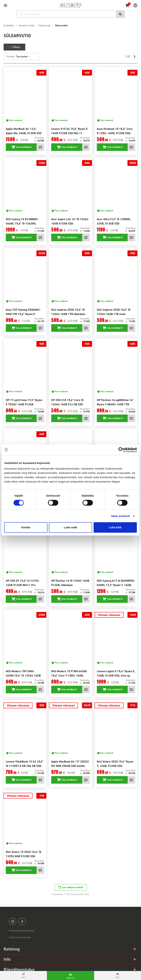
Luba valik (70, 527)
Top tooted (23, 57)
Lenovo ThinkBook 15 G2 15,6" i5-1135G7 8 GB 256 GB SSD (25, 764)
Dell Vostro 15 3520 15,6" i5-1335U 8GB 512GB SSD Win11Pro (24, 856)
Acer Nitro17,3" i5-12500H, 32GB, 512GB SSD (114, 221)
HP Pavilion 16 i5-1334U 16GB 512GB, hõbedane (70, 583)
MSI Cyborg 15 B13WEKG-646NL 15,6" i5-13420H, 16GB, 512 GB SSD (22, 223)
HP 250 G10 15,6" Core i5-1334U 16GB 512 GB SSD (68, 402)
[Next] (135, 57)
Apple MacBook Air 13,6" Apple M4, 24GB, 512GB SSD (24, 131)
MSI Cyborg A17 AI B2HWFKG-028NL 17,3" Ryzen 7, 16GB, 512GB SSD (116, 585)
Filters (14, 47)
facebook (22, 922)
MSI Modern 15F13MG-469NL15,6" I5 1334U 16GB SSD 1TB (23, 676)
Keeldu (26, 527)
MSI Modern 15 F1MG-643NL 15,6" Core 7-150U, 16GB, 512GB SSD (69, 676)
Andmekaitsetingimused (21, 931)
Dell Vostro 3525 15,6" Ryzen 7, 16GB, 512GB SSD (115, 764)
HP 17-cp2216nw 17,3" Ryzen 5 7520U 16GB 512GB (24, 402)
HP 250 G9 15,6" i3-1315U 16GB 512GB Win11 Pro (22, 583)
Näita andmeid (121, 516)
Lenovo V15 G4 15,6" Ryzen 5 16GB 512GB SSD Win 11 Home (69, 133)
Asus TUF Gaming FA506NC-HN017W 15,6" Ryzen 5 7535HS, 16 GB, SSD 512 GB (24, 314)
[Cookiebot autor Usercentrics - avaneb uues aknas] (121, 450)
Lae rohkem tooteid (72, 887)
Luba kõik (115, 527)
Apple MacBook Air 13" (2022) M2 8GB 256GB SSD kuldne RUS (70, 766)
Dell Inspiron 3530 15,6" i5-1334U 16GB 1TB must (114, 312)
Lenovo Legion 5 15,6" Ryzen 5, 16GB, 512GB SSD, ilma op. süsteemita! (116, 676)
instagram (13, 922)
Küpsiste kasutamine (20, 937)
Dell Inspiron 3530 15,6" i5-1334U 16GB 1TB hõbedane (68, 312)
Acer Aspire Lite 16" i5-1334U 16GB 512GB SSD (70, 221)
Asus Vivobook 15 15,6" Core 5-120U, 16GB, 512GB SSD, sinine (115, 133)
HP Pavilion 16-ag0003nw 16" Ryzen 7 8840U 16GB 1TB (115, 402)
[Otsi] (70, 14)
